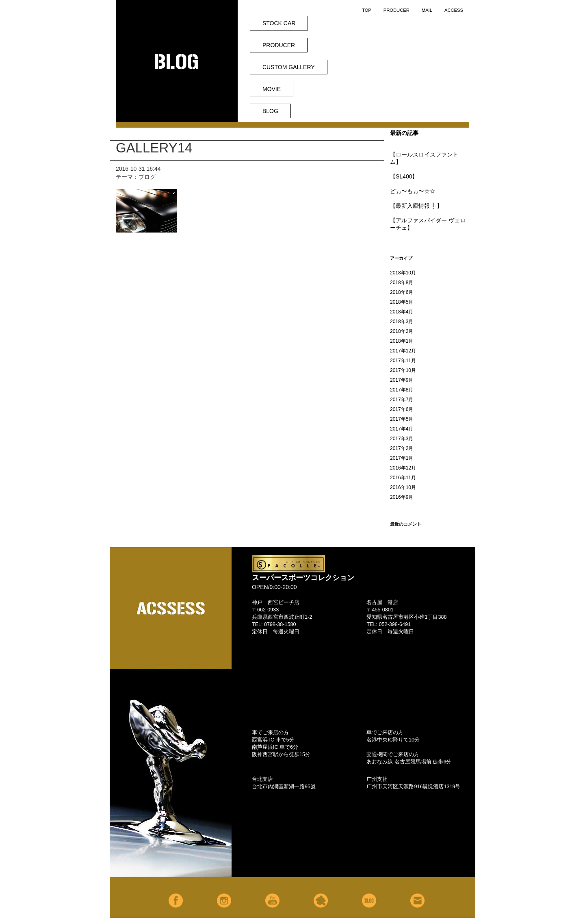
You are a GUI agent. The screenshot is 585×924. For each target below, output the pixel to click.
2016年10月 (403, 487)
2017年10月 (403, 370)
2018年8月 (402, 283)
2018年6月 (402, 292)
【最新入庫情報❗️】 (416, 206)
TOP (367, 10)
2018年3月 (402, 322)
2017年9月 (402, 380)
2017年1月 (402, 458)
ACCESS (454, 10)
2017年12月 (403, 351)
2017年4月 (402, 429)
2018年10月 (403, 273)
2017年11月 (403, 361)
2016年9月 (402, 497)
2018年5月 (402, 302)
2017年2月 (402, 448)
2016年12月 (403, 468)
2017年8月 (402, 390)
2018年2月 (402, 331)
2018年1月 (402, 341)
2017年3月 (402, 439)
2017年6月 (402, 409)
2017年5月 (402, 419)
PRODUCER (396, 10)
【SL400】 (404, 176)
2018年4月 (402, 312)
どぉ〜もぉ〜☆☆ (413, 191)
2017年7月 (402, 400)
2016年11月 (403, 478)
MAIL (427, 10)
